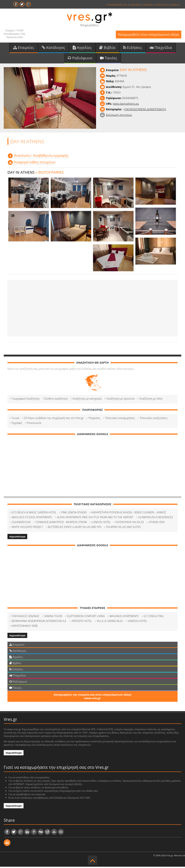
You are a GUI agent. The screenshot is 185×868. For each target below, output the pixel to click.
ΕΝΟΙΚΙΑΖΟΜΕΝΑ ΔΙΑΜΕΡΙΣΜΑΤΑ (145, 110)
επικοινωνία (162, 4)
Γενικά (15, 419)
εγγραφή (135, 4)
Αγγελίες (82, 48)
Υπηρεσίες (94, 419)
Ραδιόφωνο (80, 59)
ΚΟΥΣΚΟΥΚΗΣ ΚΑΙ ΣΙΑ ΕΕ (130, 523)
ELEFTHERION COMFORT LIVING (86, 617)
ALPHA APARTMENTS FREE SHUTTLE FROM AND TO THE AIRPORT (95, 519)
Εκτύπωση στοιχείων (119, 116)
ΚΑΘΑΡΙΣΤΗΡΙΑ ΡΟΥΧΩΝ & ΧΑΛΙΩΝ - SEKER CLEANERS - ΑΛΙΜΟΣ (129, 514)
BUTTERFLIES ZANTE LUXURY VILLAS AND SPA (75, 528)
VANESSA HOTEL (138, 622)
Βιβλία (107, 48)
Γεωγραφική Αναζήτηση (26, 400)
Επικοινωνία (34, 424)
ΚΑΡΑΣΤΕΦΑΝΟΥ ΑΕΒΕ (25, 627)
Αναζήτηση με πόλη (151, 400)
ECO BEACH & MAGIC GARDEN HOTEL (34, 514)
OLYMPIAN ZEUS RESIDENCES (155, 519)
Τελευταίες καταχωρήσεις (120, 419)
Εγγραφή (17, 424)
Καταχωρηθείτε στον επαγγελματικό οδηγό (147, 35)
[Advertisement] (92, 310)
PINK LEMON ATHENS (74, 514)
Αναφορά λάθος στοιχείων (35, 164)
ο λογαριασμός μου (117, 4)
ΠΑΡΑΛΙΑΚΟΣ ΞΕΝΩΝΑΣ (26, 617)
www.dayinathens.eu (126, 105)
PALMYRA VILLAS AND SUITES (124, 528)
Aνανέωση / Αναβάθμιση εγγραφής (41, 157)
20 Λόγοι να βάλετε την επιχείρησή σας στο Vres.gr (54, 419)
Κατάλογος (53, 48)
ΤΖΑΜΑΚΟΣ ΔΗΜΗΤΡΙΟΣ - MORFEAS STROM (61, 523)
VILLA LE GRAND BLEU (110, 622)
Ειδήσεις (133, 48)
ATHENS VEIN (157, 523)
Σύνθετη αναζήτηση (56, 400)
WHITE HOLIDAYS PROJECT (27, 528)
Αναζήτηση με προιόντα (121, 400)
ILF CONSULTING (154, 617)
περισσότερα (17, 538)
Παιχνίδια (161, 48)
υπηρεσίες (148, 4)
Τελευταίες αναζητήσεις (154, 419)
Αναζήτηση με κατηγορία (87, 400)
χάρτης (175, 4)
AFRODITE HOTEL (82, 622)
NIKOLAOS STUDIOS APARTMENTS (32, 519)
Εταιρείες (24, 48)
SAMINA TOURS (53, 617)
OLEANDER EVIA (21, 523)
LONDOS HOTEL (101, 523)
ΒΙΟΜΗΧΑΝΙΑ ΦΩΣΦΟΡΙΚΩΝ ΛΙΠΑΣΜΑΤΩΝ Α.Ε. (39, 622)
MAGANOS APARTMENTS (124, 617)
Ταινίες (109, 59)
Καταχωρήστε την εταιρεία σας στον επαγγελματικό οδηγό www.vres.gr (92, 698)
